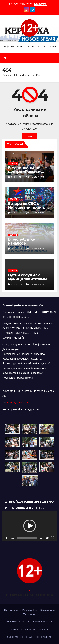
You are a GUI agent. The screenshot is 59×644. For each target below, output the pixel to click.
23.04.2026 (17, 284)
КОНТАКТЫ (16, 629)
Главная (7, 75)
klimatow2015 (35, 177)
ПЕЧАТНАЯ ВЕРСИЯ (42, 622)
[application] (29, 526)
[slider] (27, 538)
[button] (30, 526)
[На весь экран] (53, 538)
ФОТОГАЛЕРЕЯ (41, 629)
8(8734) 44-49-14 (17, 403)
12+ (51, 637)
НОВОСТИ (13, 163)
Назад (30, 136)
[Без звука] (48, 538)
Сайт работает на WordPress (19, 610)
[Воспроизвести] (6, 538)
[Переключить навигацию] (32, 58)
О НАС (29, 637)
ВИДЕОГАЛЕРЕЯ (15, 637)
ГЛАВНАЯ (12, 622)
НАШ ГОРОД (41, 637)
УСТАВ (27, 629)
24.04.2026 (17, 177)
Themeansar (30, 614)
